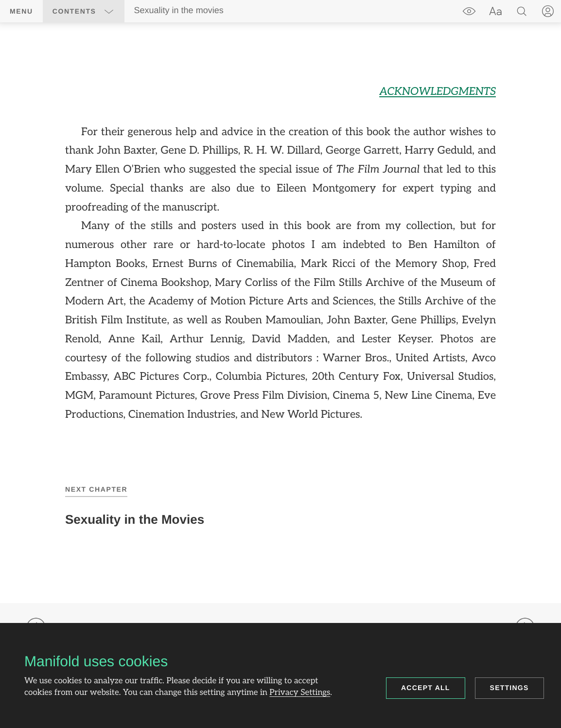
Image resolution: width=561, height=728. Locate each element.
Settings (509, 688)
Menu (21, 11)
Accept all (426, 688)
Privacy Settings (300, 693)
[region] (280, 253)
